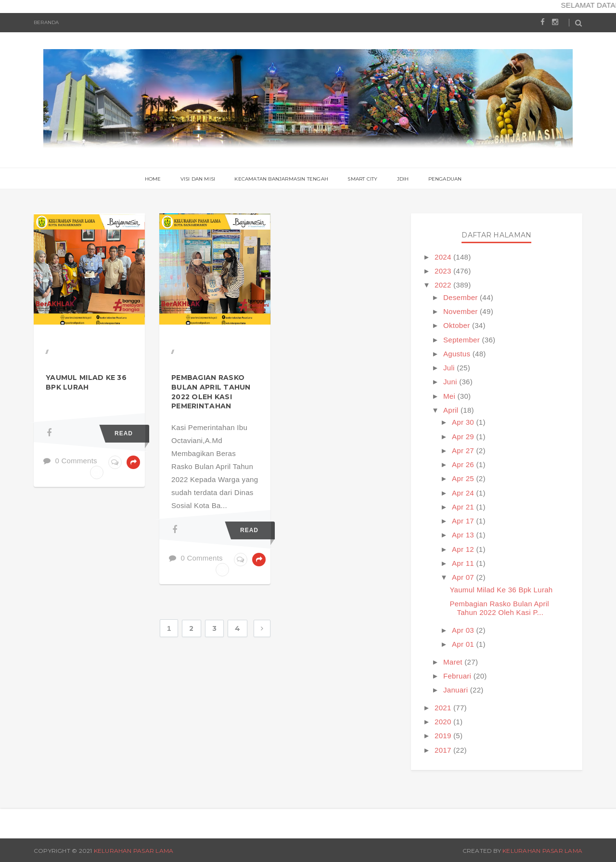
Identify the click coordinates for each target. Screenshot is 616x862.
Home (153, 179)
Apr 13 (464, 535)
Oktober (458, 325)
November (462, 311)
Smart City (362, 179)
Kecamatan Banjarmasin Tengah (281, 179)
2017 (444, 750)
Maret (454, 662)
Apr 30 (464, 422)
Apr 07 (464, 577)
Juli (450, 368)
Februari (458, 676)
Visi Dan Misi (198, 179)
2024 (444, 257)
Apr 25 (464, 478)
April (452, 410)
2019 (444, 736)
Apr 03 (464, 630)
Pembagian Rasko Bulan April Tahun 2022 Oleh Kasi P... (499, 608)
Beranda (46, 22)
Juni (451, 382)
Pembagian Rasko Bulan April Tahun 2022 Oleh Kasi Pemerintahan (211, 392)
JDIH (403, 179)
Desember (462, 297)
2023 (444, 271)
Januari (457, 690)
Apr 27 (464, 451)
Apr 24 (464, 493)
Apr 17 (464, 521)
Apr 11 (464, 563)
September (463, 340)
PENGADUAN (445, 179)
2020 (444, 722)
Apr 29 (464, 437)
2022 (444, 285)
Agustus (458, 354)
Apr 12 (464, 549)
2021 (444, 708)
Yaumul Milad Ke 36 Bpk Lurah (86, 382)
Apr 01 (464, 644)
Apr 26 (464, 464)
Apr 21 (464, 507)
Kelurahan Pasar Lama (134, 851)
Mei (450, 396)
